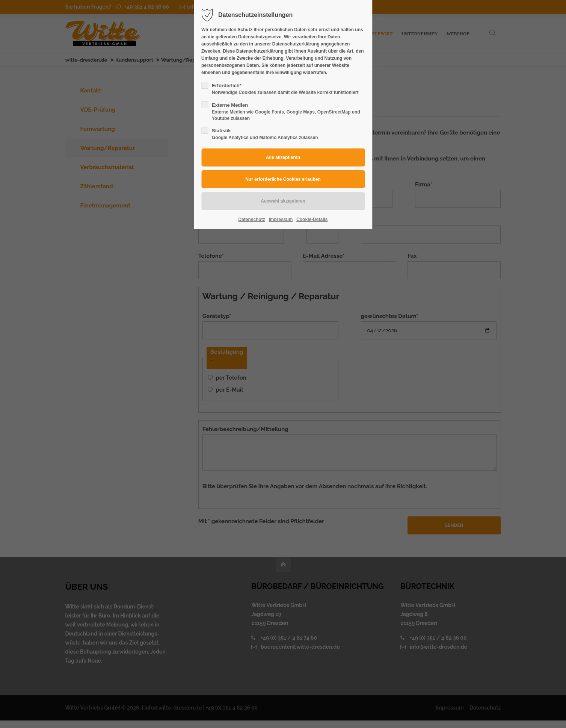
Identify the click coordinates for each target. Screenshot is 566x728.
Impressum (281, 219)
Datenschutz (252, 219)
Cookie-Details (312, 219)
